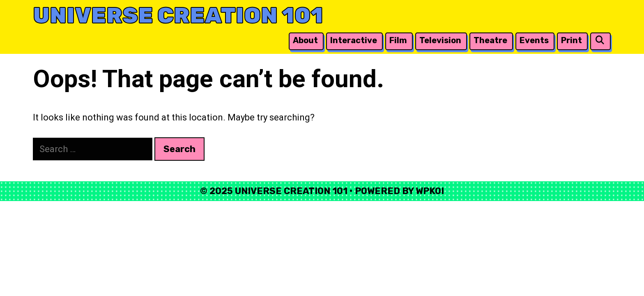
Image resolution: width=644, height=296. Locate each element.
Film (398, 40)
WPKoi (430, 191)
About (305, 40)
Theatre (490, 40)
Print (572, 40)
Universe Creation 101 (178, 15)
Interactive (354, 40)
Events (534, 40)
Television (440, 40)
